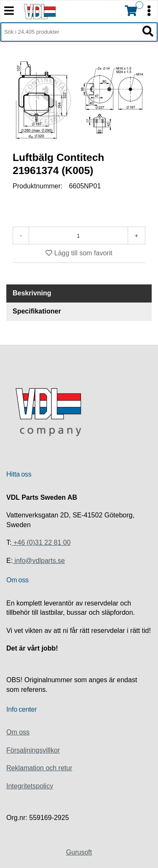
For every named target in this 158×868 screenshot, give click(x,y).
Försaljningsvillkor (33, 750)
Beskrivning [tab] (32, 293)
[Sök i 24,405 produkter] (70, 32)
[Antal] (78, 236)
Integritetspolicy (30, 786)
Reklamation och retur (39, 768)
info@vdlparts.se (39, 561)
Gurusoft (79, 852)
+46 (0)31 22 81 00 (41, 542)
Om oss (18, 732)
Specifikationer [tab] (37, 311)
